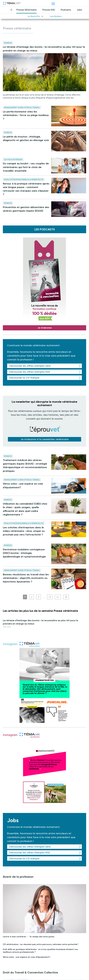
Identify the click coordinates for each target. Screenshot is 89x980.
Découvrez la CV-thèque (24, 378)
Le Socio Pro (34, 16)
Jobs (79, 10)
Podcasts (66, 10)
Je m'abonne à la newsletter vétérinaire (45, 439)
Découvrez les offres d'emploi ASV (30, 372)
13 (50, 597)
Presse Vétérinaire (26, 10)
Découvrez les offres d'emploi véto (30, 366)
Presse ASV (49, 10)
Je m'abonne (45, 328)
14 (58, 597)
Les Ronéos (56, 16)
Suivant (66, 597)
